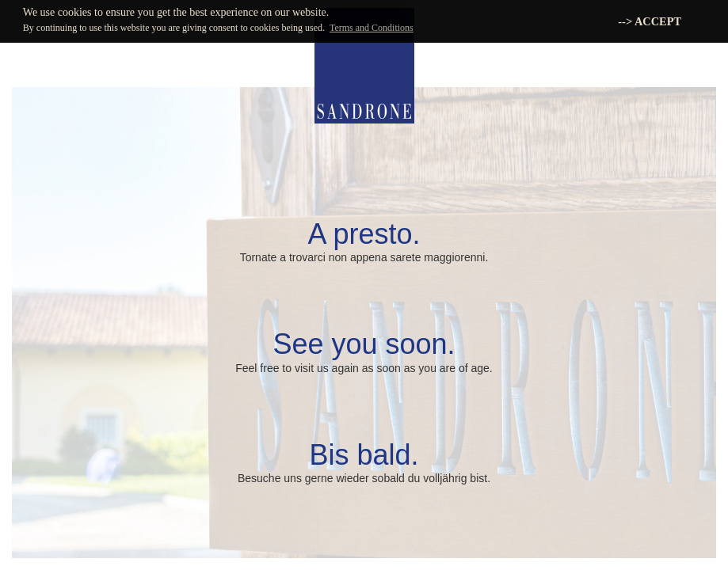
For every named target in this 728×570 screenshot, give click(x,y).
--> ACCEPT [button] (650, 21)
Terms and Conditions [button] (372, 28)
